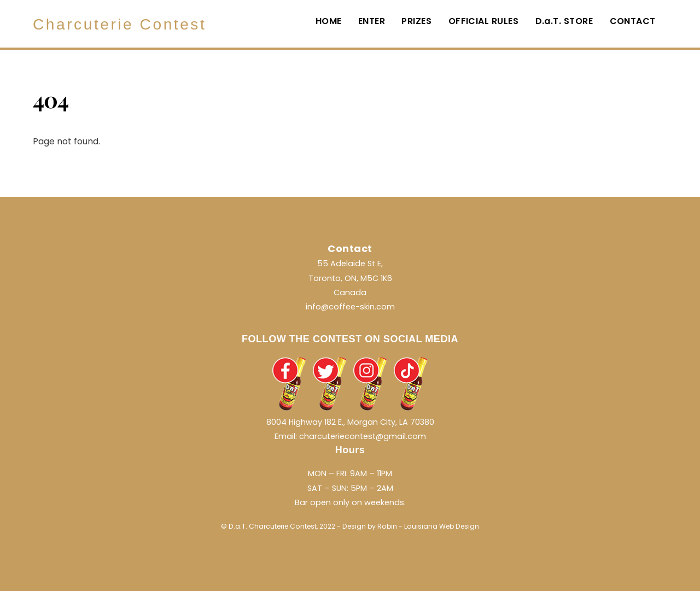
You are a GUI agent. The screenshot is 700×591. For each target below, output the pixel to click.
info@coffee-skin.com (350, 307)
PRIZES (416, 21)
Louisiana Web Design (442, 526)
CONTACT (633, 21)
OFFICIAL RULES (484, 21)
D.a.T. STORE (564, 21)
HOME (329, 21)
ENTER (372, 21)
